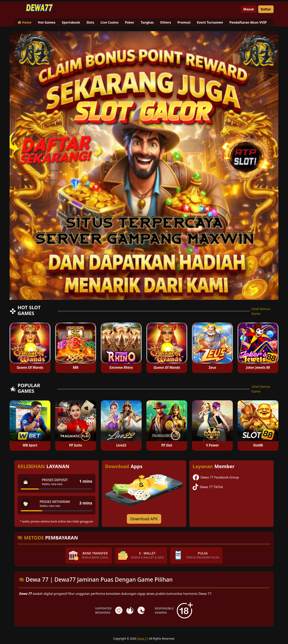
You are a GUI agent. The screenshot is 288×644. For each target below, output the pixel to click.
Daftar (266, 9)
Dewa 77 (143, 639)
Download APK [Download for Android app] (144, 519)
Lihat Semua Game (261, 311)
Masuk (249, 9)
